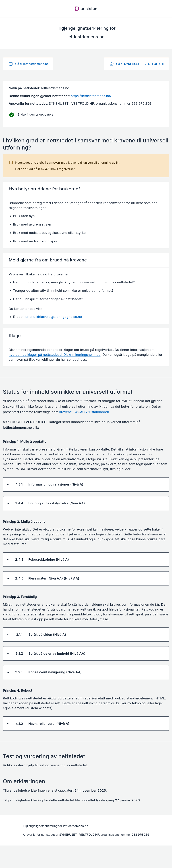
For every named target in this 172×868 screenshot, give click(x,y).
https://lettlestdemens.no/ (91, 96)
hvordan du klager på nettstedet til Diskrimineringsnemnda (55, 355)
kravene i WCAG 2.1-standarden (84, 412)
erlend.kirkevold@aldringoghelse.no (54, 317)
